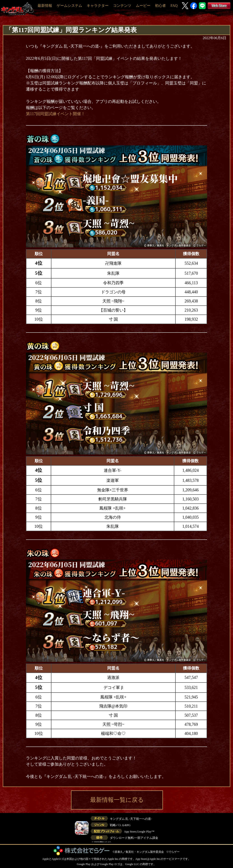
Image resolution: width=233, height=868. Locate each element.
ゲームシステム (69, 6)
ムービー (143, 6)
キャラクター (98, 6)
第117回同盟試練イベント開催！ (56, 114)
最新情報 (45, 6)
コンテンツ (122, 6)
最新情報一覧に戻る (117, 800)
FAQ (174, 6)
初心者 (160, 6)
